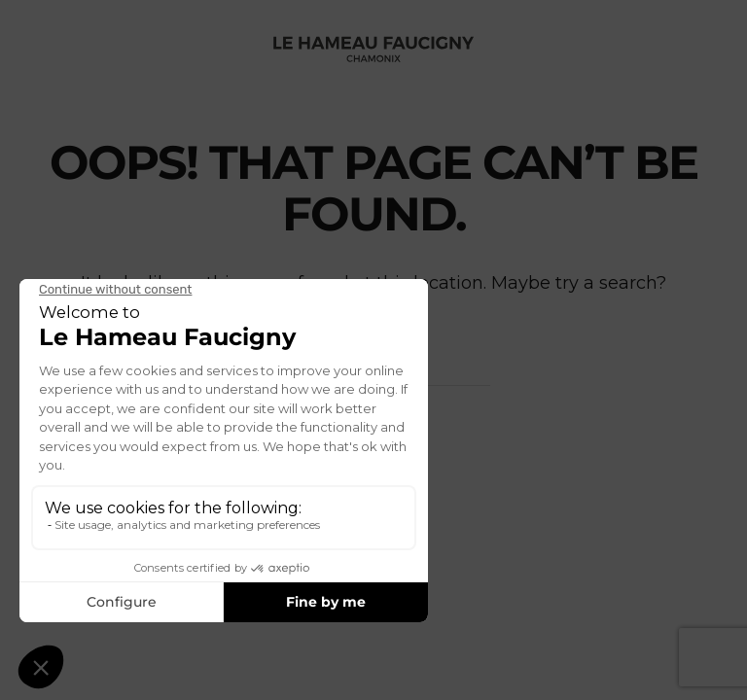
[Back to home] (373, 49)
